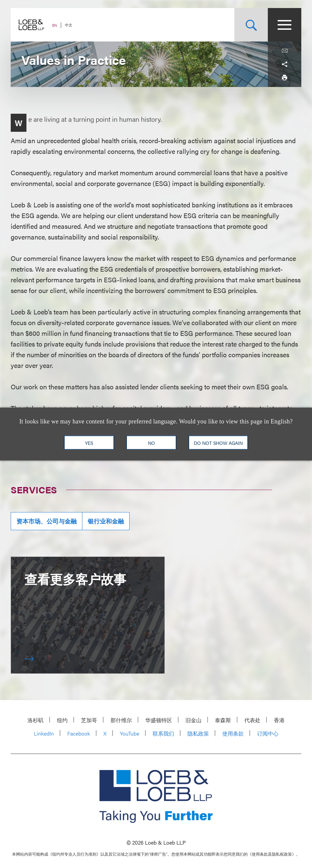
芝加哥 (89, 720)
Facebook (79, 733)
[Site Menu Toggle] (285, 25)
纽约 (62, 720)
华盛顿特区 (159, 720)
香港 (279, 720)
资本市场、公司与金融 (47, 521)
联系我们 (163, 733)
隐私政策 (198, 733)
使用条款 (233, 733)
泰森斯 (223, 720)
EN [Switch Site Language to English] (55, 25)
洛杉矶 (35, 720)
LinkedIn (44, 733)
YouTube (130, 733)
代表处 (252, 720)
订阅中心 (268, 733)
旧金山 (193, 720)
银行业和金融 (106, 521)
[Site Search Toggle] (251, 25)
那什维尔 (121, 720)
